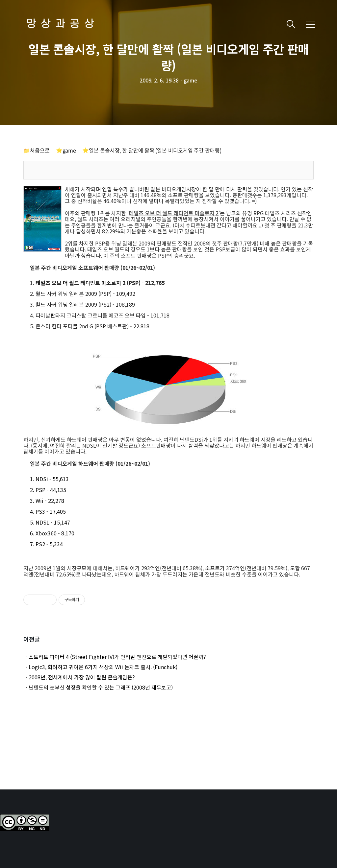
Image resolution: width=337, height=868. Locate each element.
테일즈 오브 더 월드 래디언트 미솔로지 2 (174, 213)
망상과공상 (63, 24)
